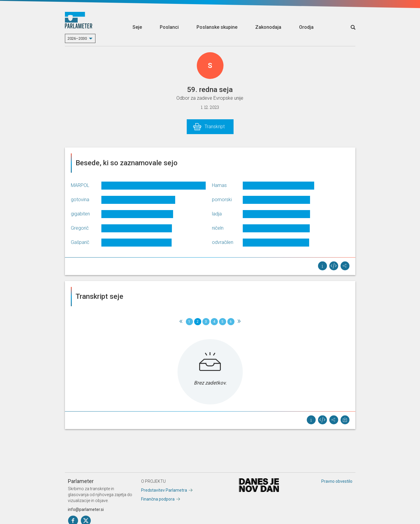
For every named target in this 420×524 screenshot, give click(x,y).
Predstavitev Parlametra (164, 490)
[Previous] (181, 322)
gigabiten (80, 214)
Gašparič (80, 242)
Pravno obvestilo (337, 481)
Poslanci (169, 27)
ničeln (218, 228)
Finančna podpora (158, 499)
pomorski (222, 200)
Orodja (306, 27)
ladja (217, 214)
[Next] (239, 322)
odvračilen (223, 242)
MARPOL (80, 185)
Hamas (219, 185)
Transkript (215, 127)
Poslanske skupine (217, 27)
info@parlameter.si (86, 509)
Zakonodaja (268, 27)
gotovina (80, 200)
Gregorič (80, 228)
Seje (137, 27)
